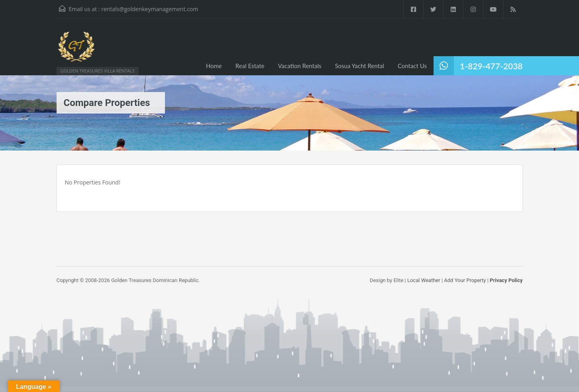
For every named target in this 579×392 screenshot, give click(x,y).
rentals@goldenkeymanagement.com (150, 9)
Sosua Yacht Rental (359, 66)
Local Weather (424, 280)
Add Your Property (465, 280)
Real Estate (250, 66)
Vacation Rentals (299, 66)
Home (214, 66)
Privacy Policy (506, 280)
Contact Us (412, 66)
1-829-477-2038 (491, 66)
